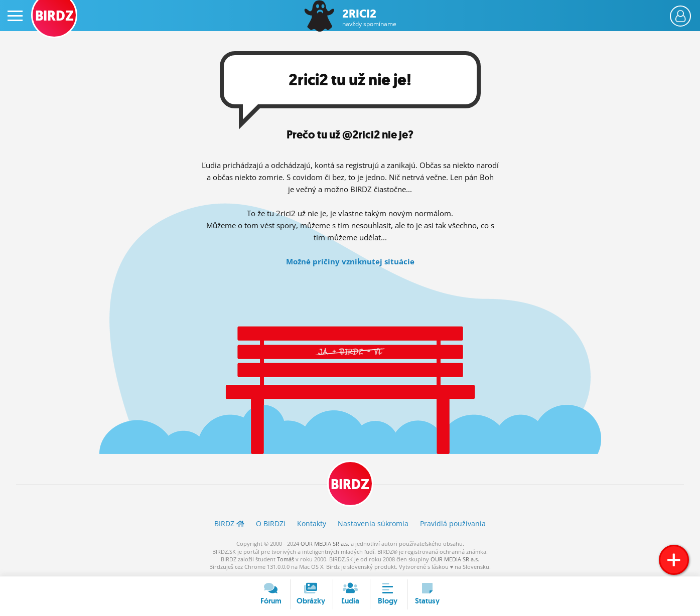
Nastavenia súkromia (373, 523)
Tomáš (286, 559)
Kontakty (312, 523)
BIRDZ (350, 484)
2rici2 (369, 18)
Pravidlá (453, 523)
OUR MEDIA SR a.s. (325, 544)
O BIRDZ (271, 523)
